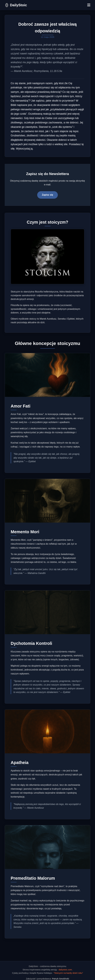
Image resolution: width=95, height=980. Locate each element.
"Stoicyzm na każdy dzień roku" (68, 973)
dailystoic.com (65, 970)
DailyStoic (18, 5)
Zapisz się (47, 195)
